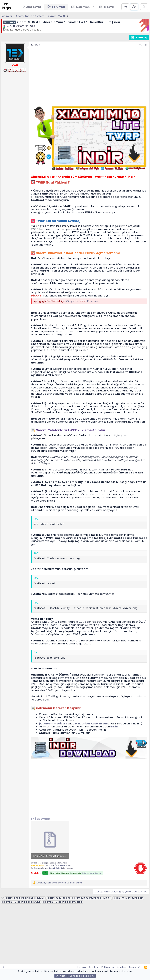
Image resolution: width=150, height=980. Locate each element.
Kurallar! (94, 967)
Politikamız (108, 967)
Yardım (121, 967)
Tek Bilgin (6, 6)
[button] (93, 7)
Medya (109, 7)
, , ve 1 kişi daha (59, 883)
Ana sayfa (34, 7)
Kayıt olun (93, 301)
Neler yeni (83, 7)
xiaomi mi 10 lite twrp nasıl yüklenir (63, 902)
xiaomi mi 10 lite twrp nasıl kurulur (21, 902)
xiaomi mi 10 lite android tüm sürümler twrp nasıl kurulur (79, 898)
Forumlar (59, 7)
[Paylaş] (140, 45)
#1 (146, 45)
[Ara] (144, 7)
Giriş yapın (73, 301)
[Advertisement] (89, 77)
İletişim (82, 967)
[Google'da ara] (4, 27)
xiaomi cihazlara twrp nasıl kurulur (25, 898)
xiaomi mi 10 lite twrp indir (128, 898)
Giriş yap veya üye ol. (91, 873)
